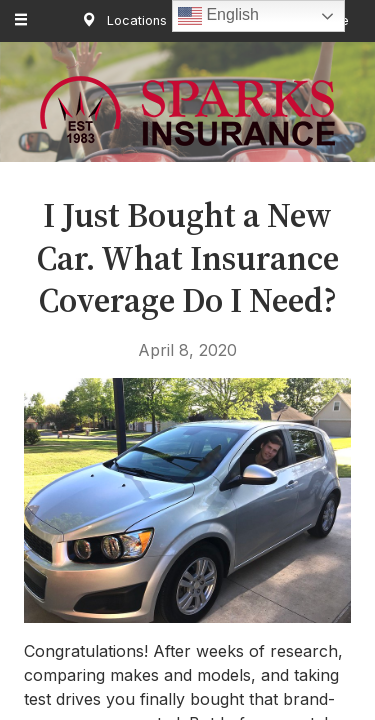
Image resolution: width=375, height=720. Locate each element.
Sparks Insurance (187, 111)
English (218, 16)
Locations (120, 20)
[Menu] (21, 21)
